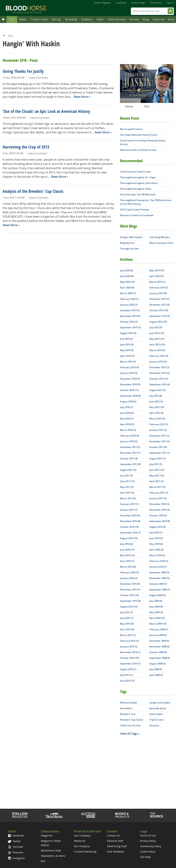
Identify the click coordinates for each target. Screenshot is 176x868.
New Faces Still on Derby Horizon (138, 150)
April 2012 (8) (156, 413)
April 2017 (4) (127, 493)
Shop (122, 815)
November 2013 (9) (159, 305)
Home (4, 35)
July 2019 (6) (126, 339)
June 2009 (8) (156, 607)
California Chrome (130, 725)
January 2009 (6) (158, 635)
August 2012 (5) (158, 390)
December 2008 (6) (159, 641)
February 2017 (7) (129, 504)
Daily (12, 19)
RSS (147, 106)
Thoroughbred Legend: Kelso (136, 189)
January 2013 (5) (158, 362)
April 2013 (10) (157, 345)
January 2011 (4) (158, 498)
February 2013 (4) (159, 356)
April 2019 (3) (127, 356)
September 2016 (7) (130, 533)
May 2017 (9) (127, 487)
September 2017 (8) (130, 464)
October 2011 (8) (158, 447)
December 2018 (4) (130, 379)
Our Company (82, 836)
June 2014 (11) (127, 681)
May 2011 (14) (157, 476)
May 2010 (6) (156, 544)
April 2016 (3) (127, 561)
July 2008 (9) (156, 669)
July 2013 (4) (156, 327)
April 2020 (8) (127, 288)
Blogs (146, 19)
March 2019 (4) (128, 362)
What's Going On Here (161, 243)
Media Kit (80, 841)
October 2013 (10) (159, 310)
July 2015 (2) (126, 612)
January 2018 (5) (129, 441)
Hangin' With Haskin (131, 237)
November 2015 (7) (130, 590)
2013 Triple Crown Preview (135, 210)
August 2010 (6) (158, 527)
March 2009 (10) (158, 624)
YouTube (15, 847)
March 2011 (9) (157, 487)
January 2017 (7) (129, 510)
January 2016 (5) (129, 578)
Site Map (145, 857)
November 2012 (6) (159, 373)
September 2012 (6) (160, 384)
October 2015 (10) (129, 595)
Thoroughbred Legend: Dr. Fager (138, 177)
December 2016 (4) (130, 515)
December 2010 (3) (159, 504)
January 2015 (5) (129, 647)
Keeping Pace (127, 243)
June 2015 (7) (127, 618)
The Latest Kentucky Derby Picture (139, 135)
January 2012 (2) (158, 430)
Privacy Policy (148, 841)
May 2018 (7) (127, 419)
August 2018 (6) (128, 402)
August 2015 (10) (129, 607)
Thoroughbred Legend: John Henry (139, 183)
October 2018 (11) (129, 390)
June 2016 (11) (127, 550)
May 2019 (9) (127, 350)
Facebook (16, 836)
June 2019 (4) (127, 345)
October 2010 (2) (158, 515)
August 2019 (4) (128, 333)
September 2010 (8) (160, 521)
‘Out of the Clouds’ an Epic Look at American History (46, 112)
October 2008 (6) (158, 652)
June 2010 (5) (156, 538)
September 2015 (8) (130, 601)
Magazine (47, 836)
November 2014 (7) (130, 652)
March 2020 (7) (128, 293)
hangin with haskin (160, 703)
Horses (134, 19)
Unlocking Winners (160, 237)
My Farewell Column (131, 129)
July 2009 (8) (156, 601)
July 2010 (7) (156, 533)
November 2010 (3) (159, 510)
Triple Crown (39, 19)
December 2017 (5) (130, 447)
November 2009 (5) (159, 578)
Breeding (71, 19)
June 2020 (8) (127, 276)
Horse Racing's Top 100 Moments (138, 194)
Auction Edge (138, 3)
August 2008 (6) (158, 664)
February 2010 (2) (159, 561)
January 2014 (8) (158, 293)
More (171, 19)
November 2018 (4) (130, 384)
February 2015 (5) (129, 641)
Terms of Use (148, 836)
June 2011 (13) (157, 470)
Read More (81, 97)
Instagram (16, 858)
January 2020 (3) (129, 305)
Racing (56, 19)
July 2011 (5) (156, 464)
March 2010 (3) (157, 555)
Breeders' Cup (128, 714)
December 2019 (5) (130, 310)
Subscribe (159, 19)
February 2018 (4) (129, 436)
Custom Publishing (85, 852)
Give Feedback (116, 852)
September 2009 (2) (160, 590)
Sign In (170, 3)
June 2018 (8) (127, 413)
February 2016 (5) (129, 572)
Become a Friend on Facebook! (137, 215)
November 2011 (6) (159, 441)
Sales (100, 19)
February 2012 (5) (159, 424)
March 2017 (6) (128, 498)
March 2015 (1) (128, 635)
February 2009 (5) (159, 629)
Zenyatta (154, 725)
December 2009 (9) (159, 572)
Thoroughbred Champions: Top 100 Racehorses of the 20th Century (146, 202)
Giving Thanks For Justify (23, 72)
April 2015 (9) (127, 629)
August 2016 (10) (129, 538)
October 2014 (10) (129, 658)
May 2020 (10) (127, 282)
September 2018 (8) (130, 396)
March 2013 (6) (157, 350)
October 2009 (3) (158, 584)
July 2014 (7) (126, 675)
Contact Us (113, 836)
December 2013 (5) (159, 299)
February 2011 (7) (159, 493)
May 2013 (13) (157, 339)
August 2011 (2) (158, 458)
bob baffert (126, 708)
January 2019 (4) (129, 373)
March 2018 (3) (128, 430)
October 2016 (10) (129, 527)
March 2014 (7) (157, 282)
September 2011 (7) (160, 453)
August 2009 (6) (158, 595)
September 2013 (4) (160, 316)
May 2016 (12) (127, 555)
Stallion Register (102, 3)
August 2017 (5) (128, 470)
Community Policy (151, 846)
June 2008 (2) (156, 675)
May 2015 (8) (127, 624)
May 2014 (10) (157, 270)
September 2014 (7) (130, 664)
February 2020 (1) (129, 299)
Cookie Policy (148, 852)
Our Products (82, 846)
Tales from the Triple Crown (135, 172)
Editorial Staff (115, 841)
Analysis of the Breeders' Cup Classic (33, 192)
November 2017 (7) (130, 453)
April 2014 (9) (156, 276)
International (117, 19)
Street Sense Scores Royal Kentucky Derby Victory (143, 142)
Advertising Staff (117, 846)
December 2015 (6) (130, 584)
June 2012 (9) (156, 402)
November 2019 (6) (130, 316)
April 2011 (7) (156, 481)
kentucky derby (158, 708)
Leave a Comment (39, 78)
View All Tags (129, 734)
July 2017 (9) (126, 476)
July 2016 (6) (126, 544)
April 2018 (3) (127, 424)
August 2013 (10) (158, 322)
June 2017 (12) (127, 481)
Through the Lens (129, 249)
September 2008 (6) (160, 658)
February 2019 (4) (129, 367)
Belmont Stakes (129, 703)
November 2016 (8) (130, 521)
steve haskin (156, 714)
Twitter (14, 841)
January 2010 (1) (158, 567)
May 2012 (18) (157, 407)
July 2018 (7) (126, 407)
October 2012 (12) (159, 379)
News (23, 19)
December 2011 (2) (159, 436)
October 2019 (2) (129, 322)
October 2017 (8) (129, 458)
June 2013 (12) (157, 333)
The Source (156, 3)
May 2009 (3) (156, 612)
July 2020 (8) (126, 270)
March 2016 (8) (128, 567)
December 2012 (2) (159, 367)
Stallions (87, 19)
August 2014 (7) (128, 669)
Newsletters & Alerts (53, 856)
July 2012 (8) (156, 396)
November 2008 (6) (159, 647)
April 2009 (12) (157, 618)
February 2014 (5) (159, 288)
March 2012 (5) (157, 419)
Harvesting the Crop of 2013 (26, 147)
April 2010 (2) (156, 550)
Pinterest (16, 852)
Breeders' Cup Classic (132, 720)
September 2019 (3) (130, 327)
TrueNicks (121, 3)
